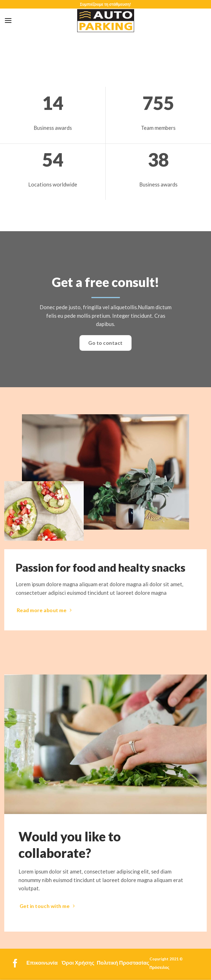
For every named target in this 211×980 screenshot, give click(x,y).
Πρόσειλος (159, 967)
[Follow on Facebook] (15, 964)
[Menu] (8, 21)
